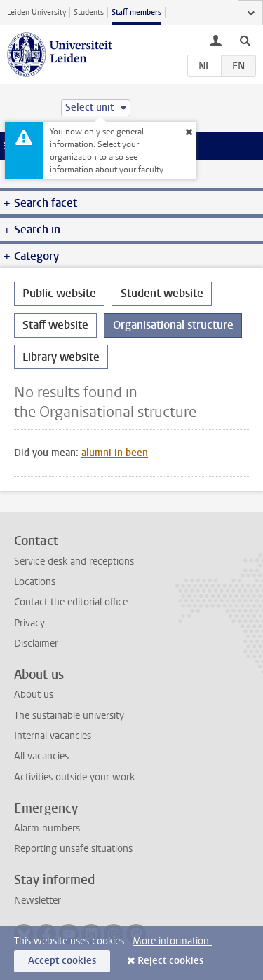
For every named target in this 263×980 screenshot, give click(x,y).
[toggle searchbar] (245, 40)
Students (89, 12)
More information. (172, 941)
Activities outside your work (74, 777)
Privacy (29, 623)
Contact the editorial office (71, 602)
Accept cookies (62, 961)
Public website (59, 293)
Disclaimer (36, 643)
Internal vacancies (53, 736)
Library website (61, 357)
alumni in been (115, 453)
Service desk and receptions (74, 561)
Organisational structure (173, 325)
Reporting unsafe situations (73, 849)
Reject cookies (170, 961)
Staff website (55, 325)
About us (34, 695)
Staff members (136, 12)
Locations (35, 582)
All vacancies (41, 756)
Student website (162, 293)
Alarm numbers (47, 828)
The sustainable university (69, 716)
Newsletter (38, 900)
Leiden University (36, 12)
